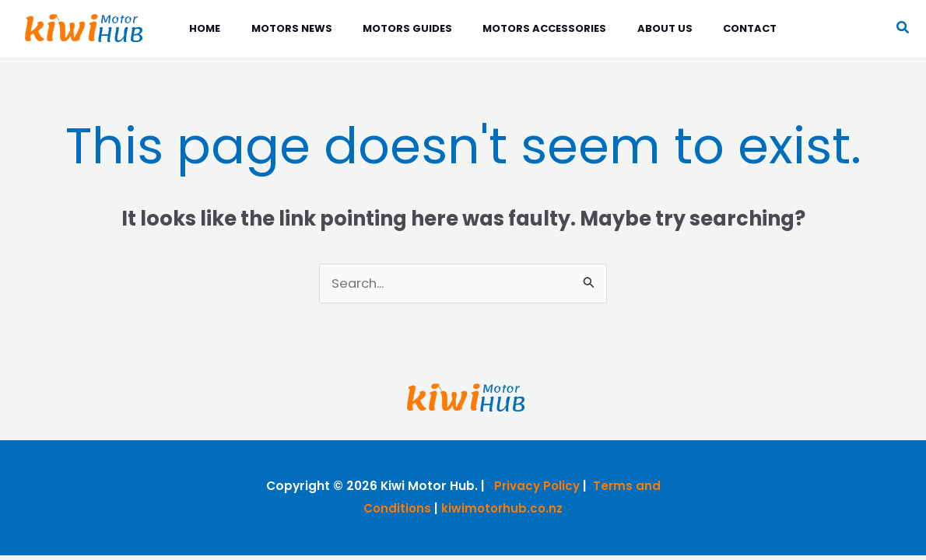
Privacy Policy (536, 486)
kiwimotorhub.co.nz (503, 509)
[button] (903, 29)
